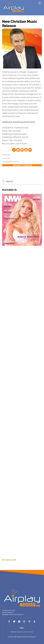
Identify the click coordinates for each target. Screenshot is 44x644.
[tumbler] (34, 621)
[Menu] (40, 3)
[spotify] (19, 621)
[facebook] (9, 621)
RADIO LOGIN (10, 560)
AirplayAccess (7, 610)
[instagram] (24, 621)
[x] (14, 621)
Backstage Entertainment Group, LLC (13, 615)
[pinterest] (29, 621)
